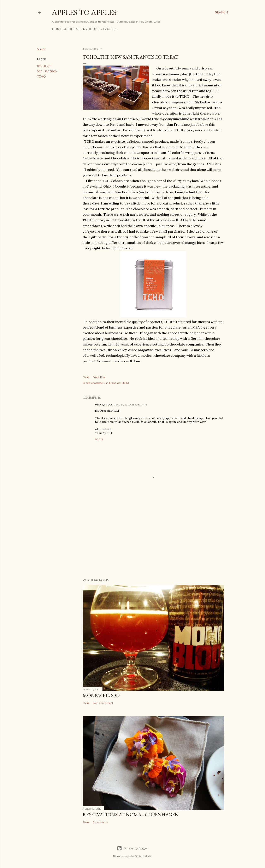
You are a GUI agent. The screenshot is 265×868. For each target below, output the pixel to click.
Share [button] (41, 49)
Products (92, 29)
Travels (110, 29)
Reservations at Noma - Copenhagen (131, 815)
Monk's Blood (101, 695)
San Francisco (47, 71)
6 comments (100, 822)
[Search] (222, 12)
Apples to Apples (84, 12)
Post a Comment (103, 703)
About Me (72, 29)
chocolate (44, 66)
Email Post (99, 377)
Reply (99, 439)
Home (57, 29)
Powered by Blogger (132, 848)
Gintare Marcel (144, 856)
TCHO (41, 77)
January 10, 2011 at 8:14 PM (131, 405)
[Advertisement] (153, 539)
